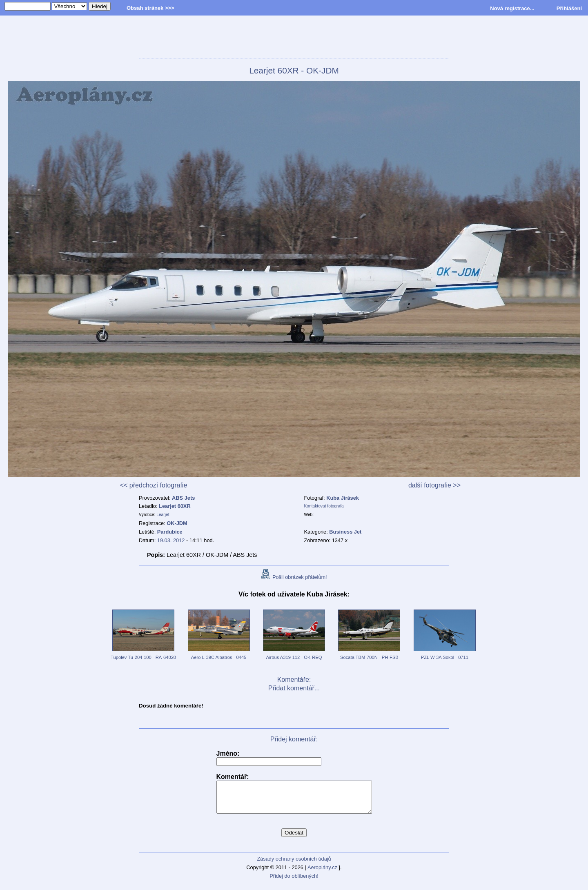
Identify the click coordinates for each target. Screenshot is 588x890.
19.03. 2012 (171, 540)
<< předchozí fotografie (154, 485)
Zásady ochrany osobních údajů (294, 865)
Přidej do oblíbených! (294, 882)
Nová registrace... (512, 8)
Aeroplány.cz (322, 873)
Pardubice (170, 532)
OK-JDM (177, 523)
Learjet (163, 515)
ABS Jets (183, 498)
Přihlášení (569, 8)
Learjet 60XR (175, 506)
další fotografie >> (434, 485)
